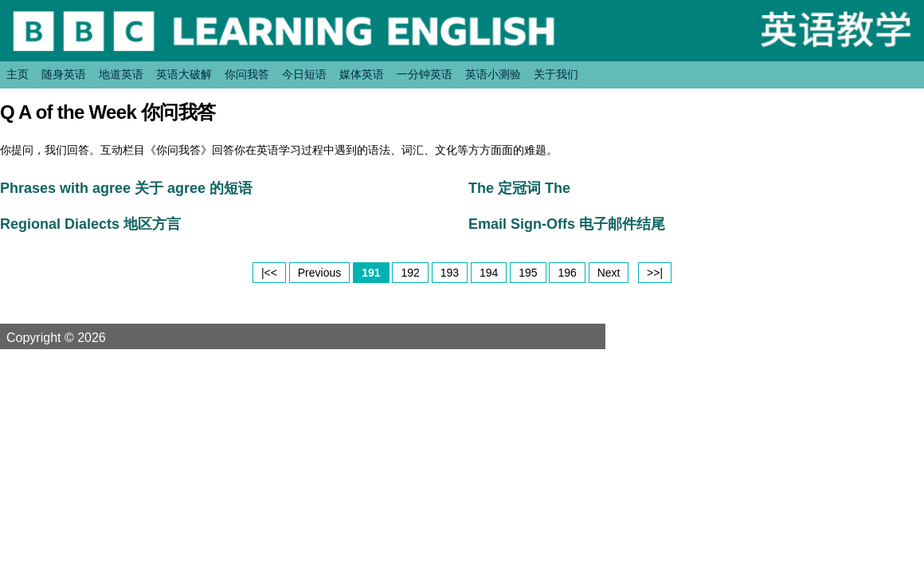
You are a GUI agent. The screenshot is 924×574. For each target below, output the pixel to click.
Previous (319, 273)
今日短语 (304, 74)
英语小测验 (493, 74)
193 (450, 273)
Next (609, 273)
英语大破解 (184, 74)
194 (489, 273)
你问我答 (247, 74)
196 (567, 273)
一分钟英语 (425, 74)
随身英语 (64, 74)
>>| (655, 273)
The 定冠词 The (519, 188)
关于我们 (556, 74)
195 (528, 273)
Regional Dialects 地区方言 (90, 224)
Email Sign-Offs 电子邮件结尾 (567, 224)
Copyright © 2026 (75, 337)
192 (410, 273)
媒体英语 (362, 74)
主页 (18, 74)
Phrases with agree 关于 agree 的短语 (126, 188)
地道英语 (121, 74)
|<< (269, 273)
